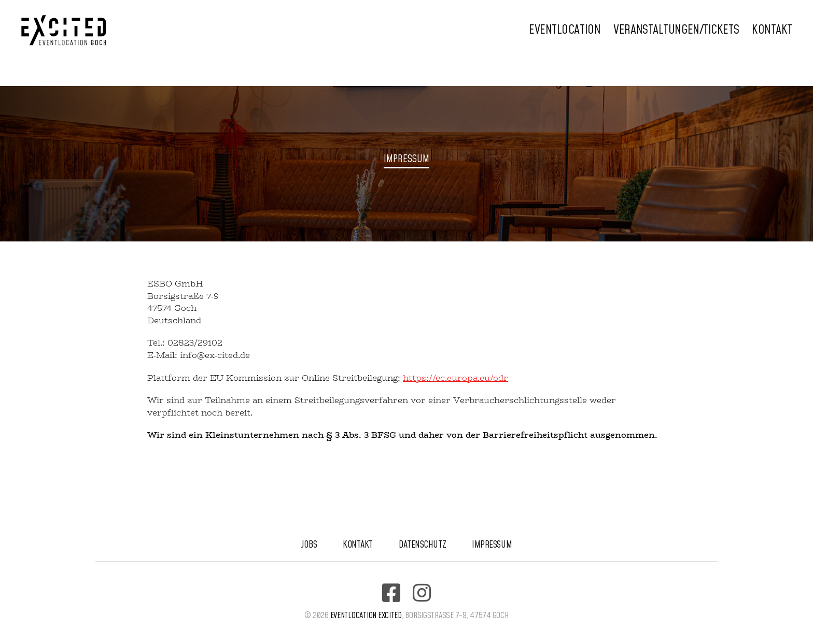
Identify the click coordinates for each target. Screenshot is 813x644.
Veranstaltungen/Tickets (676, 30)
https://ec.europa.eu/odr (455, 378)
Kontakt (772, 30)
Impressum (492, 545)
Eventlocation (565, 30)
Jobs (309, 545)
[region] (406, 164)
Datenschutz (422, 545)
